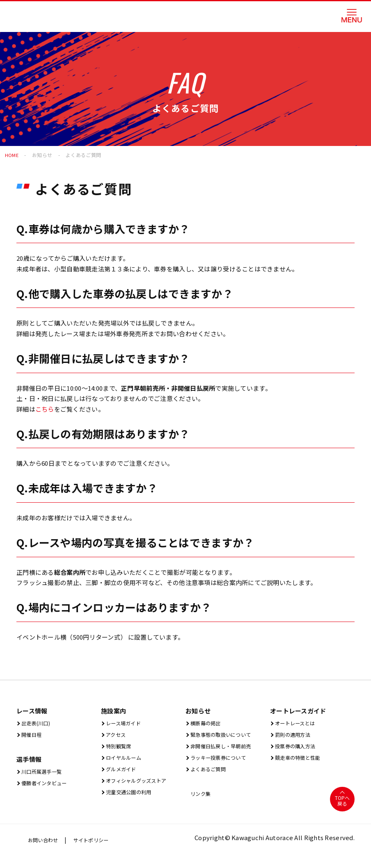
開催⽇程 (32, 735)
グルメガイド (123, 772)
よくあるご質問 (211, 772)
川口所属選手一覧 (45, 773)
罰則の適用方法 (295, 735)
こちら (45, 409)
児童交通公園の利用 (132, 797)
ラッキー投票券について (223, 760)
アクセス (116, 735)
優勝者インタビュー (48, 785)
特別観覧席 (120, 748)
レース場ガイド (126, 723)
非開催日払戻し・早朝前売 (226, 748)
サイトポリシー (99, 854)
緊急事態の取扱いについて (226, 735)
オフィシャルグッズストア (142, 785)
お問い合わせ (46, 854)
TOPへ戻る (342, 805)
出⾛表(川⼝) (38, 723)
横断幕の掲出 (207, 723)
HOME (12, 155)
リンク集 (201, 798)
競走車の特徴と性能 (301, 760)
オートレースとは (298, 723)
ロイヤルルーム (126, 760)
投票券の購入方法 (298, 748)
